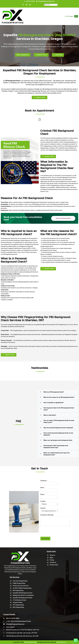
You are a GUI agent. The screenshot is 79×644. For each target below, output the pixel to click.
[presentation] (53, 534)
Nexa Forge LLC (61, 642)
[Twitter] (27, 5)
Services (43, 508)
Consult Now (45, 539)
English (47, 5)
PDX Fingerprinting (30, 642)
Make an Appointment (63, 218)
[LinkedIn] (30, 5)
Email (42, 488)
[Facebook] (23, 5)
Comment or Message (47, 515)
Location (43, 501)
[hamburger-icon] (76, 16)
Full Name (44, 481)
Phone (43, 494)
